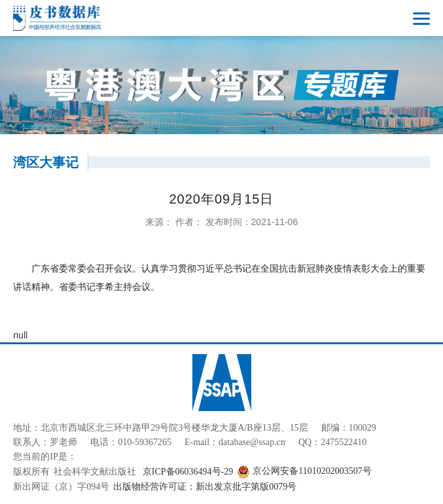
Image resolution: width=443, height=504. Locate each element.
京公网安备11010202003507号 (304, 472)
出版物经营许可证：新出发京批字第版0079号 (205, 487)
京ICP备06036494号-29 (188, 472)
